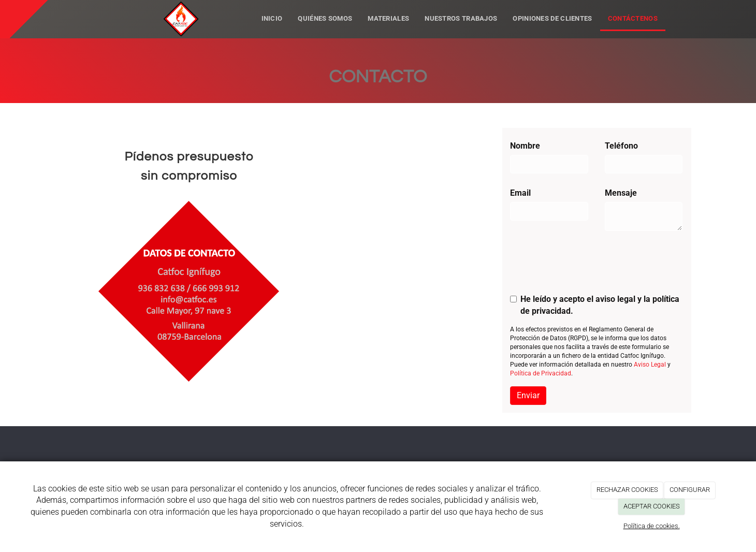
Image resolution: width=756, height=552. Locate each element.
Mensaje (621, 193)
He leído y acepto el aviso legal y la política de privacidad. (595, 305)
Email (520, 193)
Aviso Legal (650, 365)
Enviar (528, 395)
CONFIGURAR (690, 490)
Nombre (525, 146)
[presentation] (589, 266)
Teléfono (621, 146)
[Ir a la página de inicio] (140, 13)
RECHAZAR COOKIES (627, 490)
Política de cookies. (652, 526)
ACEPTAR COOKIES (652, 506)
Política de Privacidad (541, 373)
